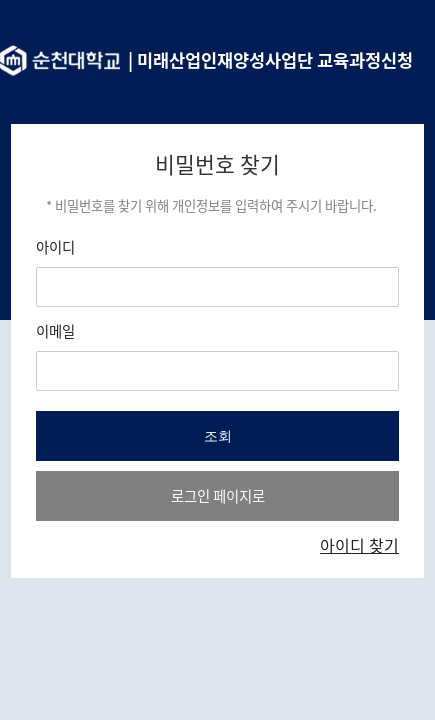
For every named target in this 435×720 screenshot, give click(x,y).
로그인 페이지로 (218, 496)
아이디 (55, 247)
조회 (218, 436)
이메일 (55, 331)
